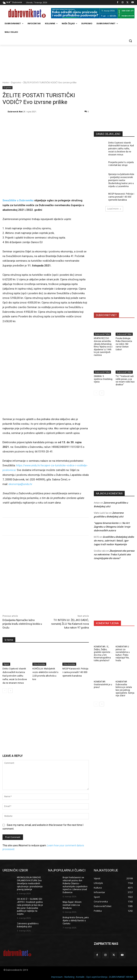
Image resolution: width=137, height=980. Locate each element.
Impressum (57, 977)
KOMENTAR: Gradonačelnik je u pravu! (103, 684)
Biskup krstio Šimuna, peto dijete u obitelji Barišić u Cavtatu (76, 921)
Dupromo (16, 82)
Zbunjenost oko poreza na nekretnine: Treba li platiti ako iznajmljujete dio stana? (114, 554)
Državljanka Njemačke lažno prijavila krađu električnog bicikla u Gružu (22, 624)
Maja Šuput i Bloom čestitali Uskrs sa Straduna (72, 905)
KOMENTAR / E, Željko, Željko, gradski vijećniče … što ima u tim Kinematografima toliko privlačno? (103, 654)
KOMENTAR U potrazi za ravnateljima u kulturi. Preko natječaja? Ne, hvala (123, 654)
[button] (130, 41)
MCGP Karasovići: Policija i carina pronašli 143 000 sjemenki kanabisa (75, 672)
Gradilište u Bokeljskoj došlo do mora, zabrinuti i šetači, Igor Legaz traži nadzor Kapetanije (114, 541)
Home (6, 82)
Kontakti (80, 977)
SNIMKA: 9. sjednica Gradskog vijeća (103, 379)
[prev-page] (5, 691)
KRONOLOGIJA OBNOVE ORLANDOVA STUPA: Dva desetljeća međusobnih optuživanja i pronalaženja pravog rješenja (30, 883)
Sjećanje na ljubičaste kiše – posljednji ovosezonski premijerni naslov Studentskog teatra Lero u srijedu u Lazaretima (121, 180)
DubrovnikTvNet (102, 334)
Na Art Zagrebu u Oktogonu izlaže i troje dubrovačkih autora (112, 527)
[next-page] (10, 691)
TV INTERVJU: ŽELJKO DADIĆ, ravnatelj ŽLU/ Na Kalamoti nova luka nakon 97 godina (70, 624)
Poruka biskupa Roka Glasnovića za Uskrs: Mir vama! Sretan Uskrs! (124, 344)
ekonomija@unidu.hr (20, 484)
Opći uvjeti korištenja (97, 977)
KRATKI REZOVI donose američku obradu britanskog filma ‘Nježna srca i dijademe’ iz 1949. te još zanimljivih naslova (103, 347)
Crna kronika (39, 664)
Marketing (69, 977)
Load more (114, 209)
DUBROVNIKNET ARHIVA (121, 977)
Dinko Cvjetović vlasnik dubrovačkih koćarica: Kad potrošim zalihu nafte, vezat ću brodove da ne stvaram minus (15, 676)
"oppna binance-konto (106, 523)
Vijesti (6, 664)
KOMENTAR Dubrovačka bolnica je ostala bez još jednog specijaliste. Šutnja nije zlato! (125, 689)
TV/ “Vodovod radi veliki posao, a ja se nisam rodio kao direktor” (125, 380)
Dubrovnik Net (15, 112)
